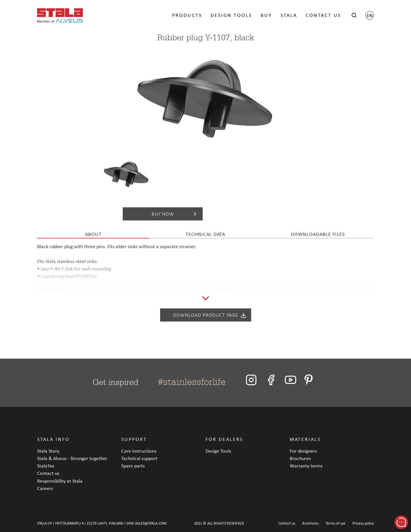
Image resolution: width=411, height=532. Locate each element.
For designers (303, 451)
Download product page (210, 315)
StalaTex (46, 466)
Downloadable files (318, 234)
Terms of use (336, 523)
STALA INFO (53, 439)
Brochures (300, 458)
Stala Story (48, 451)
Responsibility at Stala (60, 481)
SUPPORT (134, 439)
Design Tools (218, 451)
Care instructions (139, 451)
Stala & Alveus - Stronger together (72, 458)
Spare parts (133, 466)
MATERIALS (305, 439)
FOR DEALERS (224, 439)
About (93, 234)
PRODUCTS (187, 15)
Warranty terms (306, 466)
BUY (266, 15)
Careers (45, 488)
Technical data (205, 234)
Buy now (175, 214)
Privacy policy (363, 523)
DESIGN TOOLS (231, 15)
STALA (289, 15)
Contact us (48, 473)
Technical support (139, 458)
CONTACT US (323, 15)
